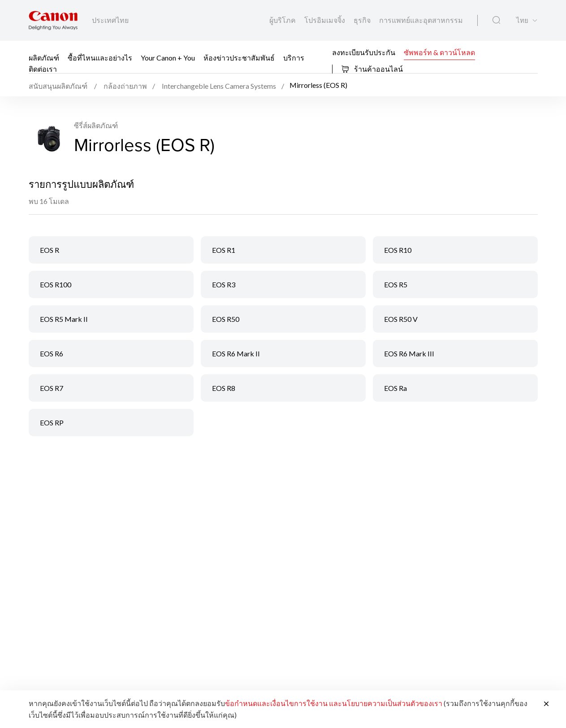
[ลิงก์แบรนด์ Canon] (53, 20)
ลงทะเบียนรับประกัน (364, 52)
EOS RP (52, 422)
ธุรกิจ (363, 20)
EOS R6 (52, 353)
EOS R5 (396, 284)
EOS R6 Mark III (409, 353)
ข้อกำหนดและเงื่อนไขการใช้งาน (276, 703)
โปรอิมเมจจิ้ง (325, 20)
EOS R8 (224, 388)
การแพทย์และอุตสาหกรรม (421, 20)
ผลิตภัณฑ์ (44, 58)
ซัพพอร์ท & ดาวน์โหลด (439, 52)
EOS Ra (395, 388)
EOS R (50, 250)
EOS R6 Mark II (236, 353)
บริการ (294, 58)
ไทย (522, 20)
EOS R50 (226, 319)
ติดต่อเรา (43, 69)
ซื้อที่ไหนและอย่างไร (100, 58)
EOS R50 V (401, 319)
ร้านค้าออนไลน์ (372, 69)
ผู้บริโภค (283, 20)
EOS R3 (224, 284)
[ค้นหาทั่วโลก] (496, 20)
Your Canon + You (168, 58)
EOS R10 (398, 250)
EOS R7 (52, 388)
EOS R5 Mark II (64, 319)
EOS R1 (224, 250)
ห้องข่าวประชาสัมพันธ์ (239, 58)
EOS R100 (56, 284)
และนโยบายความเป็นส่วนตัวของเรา (386, 703)
